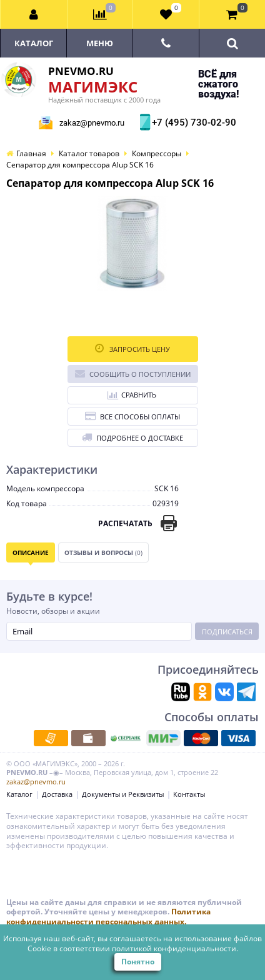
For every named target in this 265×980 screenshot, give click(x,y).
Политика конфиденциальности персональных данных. (108, 917)
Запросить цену (132, 348)
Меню (100, 43)
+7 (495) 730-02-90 (192, 122)
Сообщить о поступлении (133, 373)
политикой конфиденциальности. (175, 948)
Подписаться (227, 632)
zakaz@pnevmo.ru (92, 123)
